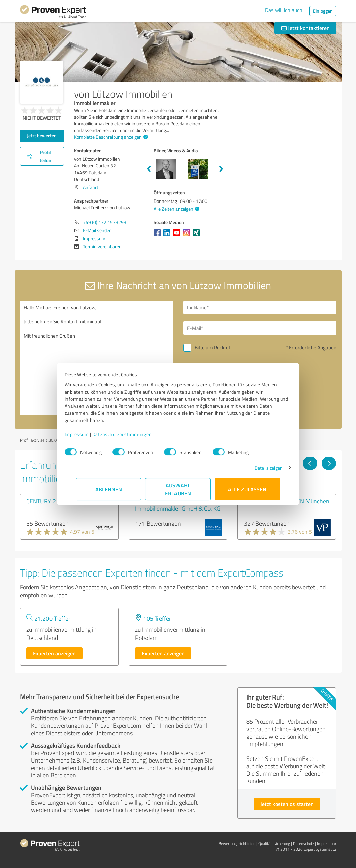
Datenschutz (303, 844)
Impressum (88, 434)
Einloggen (323, 11)
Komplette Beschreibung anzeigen (110, 137)
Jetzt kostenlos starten (287, 804)
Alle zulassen (248, 489)
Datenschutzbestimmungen (134, 434)
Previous (149, 169)
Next (221, 169)
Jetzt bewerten (42, 136)
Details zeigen (257, 468)
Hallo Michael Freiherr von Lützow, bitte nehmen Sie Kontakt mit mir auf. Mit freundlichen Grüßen (96, 358)
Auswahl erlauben (178, 489)
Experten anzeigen (54, 653)
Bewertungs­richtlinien (237, 844)
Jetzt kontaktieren (305, 28)
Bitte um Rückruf (213, 348)
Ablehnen (109, 489)
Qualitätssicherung (274, 844)
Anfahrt (91, 187)
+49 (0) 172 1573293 (105, 222)
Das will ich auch (284, 10)
